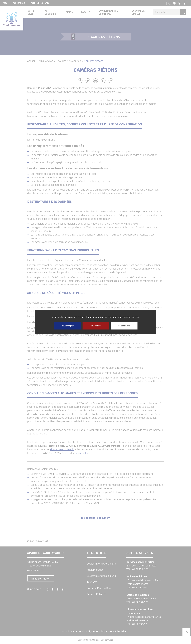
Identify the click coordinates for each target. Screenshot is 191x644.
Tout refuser (96, 326)
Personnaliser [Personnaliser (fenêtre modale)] (124, 326)
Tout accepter (68, 326)
